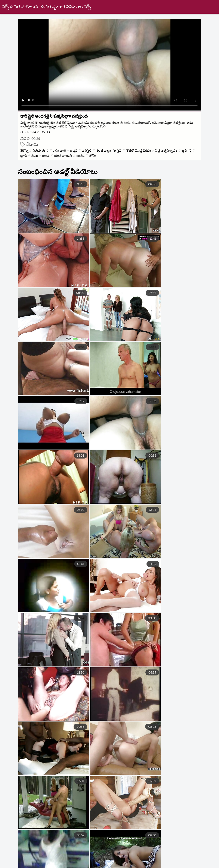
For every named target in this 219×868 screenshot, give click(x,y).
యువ (62, 155)
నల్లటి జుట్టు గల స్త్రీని (110, 149)
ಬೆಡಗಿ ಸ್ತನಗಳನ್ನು (35, 857)
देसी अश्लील (86, 866)
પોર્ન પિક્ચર (80, 861)
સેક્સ (9, 852)
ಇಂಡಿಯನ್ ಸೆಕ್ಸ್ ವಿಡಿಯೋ (116, 857)
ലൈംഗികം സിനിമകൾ (141, 852)
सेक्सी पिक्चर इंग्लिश (47, 861)
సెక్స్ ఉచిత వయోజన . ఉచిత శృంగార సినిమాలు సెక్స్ (47, 7)
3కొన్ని (26, 149)
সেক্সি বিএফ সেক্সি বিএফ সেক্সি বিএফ (49, 852)
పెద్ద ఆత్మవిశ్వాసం (168, 149)
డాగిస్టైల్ (88, 149)
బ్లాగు (39, 155)
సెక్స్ (202, 852)
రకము (96, 155)
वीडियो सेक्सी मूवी (181, 857)
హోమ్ (108, 155)
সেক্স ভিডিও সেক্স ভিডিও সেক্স (47, 866)
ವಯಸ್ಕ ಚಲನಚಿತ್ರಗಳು (120, 866)
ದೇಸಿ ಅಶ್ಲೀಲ (179, 852)
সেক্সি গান (151, 857)
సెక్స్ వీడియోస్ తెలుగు (71, 857)
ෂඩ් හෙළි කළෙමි (99, 852)
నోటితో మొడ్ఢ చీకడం (140, 149)
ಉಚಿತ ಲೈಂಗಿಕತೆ (112, 861)
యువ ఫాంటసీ (79, 155)
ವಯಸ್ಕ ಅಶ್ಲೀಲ (197, 866)
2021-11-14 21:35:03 (37, 131)
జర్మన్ (75, 149)
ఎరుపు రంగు (42, 149)
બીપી (8, 857)
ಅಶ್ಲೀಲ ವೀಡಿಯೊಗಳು (161, 866)
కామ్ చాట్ (61, 149)
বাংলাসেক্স (142, 861)
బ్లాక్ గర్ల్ (27, 155)
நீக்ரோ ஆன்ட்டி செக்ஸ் (180, 861)
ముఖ (50, 155)
